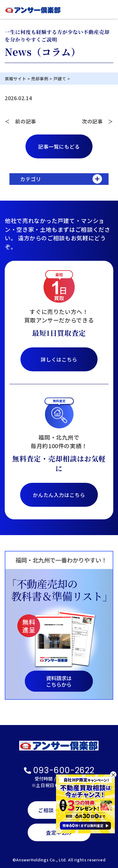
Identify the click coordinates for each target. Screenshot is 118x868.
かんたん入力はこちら (59, 495)
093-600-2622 (59, 770)
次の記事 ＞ (98, 121)
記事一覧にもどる (59, 146)
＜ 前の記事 (20, 121)
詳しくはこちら (59, 359)
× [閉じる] (113, 774)
